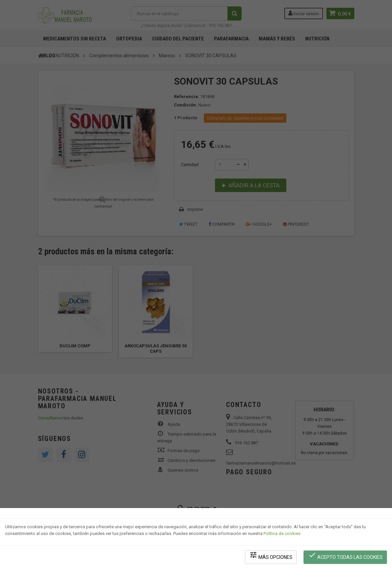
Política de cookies (282, 534)
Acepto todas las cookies (345, 556)
